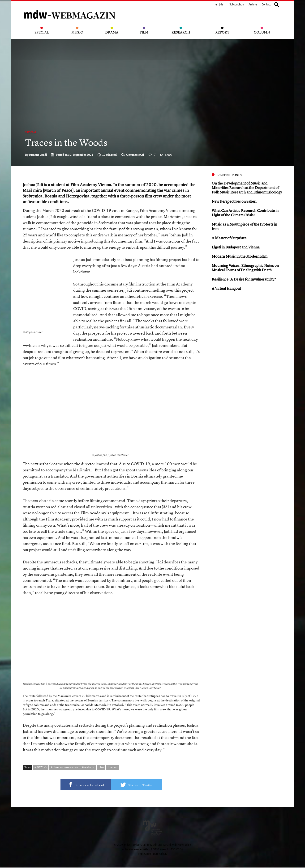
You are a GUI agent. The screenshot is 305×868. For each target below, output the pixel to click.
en (217, 4)
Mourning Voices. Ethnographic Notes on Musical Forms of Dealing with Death (245, 268)
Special (31, 132)
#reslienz (88, 767)
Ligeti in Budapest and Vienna (236, 247)
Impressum (144, 854)
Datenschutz (160, 854)
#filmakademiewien (64, 767)
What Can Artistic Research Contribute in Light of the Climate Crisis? (245, 213)
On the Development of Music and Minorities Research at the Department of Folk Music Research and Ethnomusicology (247, 188)
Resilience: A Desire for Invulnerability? (244, 279)
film (101, 767)
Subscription (237, 4)
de (222, 4)
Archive (253, 4)
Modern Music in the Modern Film (240, 256)
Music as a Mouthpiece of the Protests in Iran (244, 226)
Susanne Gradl (38, 155)
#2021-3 (41, 767)
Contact (266, 4)
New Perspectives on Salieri (234, 201)
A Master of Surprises (229, 238)
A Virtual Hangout (226, 288)
